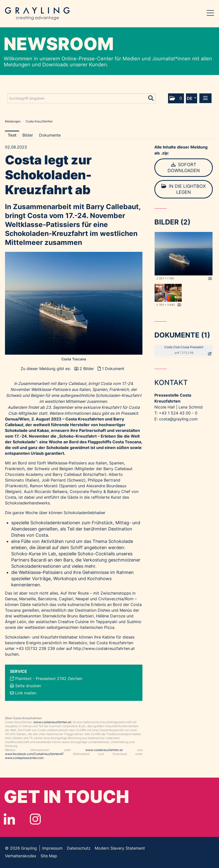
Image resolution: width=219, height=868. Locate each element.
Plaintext (23, 679)
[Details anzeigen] (210, 279)
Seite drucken (28, 686)
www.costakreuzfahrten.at (52, 722)
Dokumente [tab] (50, 135)
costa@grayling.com (178, 419)
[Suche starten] (151, 97)
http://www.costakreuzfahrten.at (104, 648)
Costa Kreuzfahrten (39, 121)
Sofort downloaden (184, 168)
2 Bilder (87, 369)
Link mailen (26, 693)
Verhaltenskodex (21, 856)
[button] (176, 98)
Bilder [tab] (28, 135)
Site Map (49, 856)
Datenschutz (79, 848)
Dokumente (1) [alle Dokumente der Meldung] (182, 335)
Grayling (37, 14)
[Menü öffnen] (205, 98)
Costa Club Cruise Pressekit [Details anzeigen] (184, 347)
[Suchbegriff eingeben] (82, 98)
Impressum (52, 848)
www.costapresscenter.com (24, 758)
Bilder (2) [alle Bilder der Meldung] (172, 222)
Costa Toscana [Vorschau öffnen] (74, 359)
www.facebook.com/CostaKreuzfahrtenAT (34, 754)
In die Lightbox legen (184, 189)
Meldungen (13, 121)
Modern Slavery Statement (120, 848)
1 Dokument (113, 369)
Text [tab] (12, 135)
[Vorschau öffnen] (74, 303)
